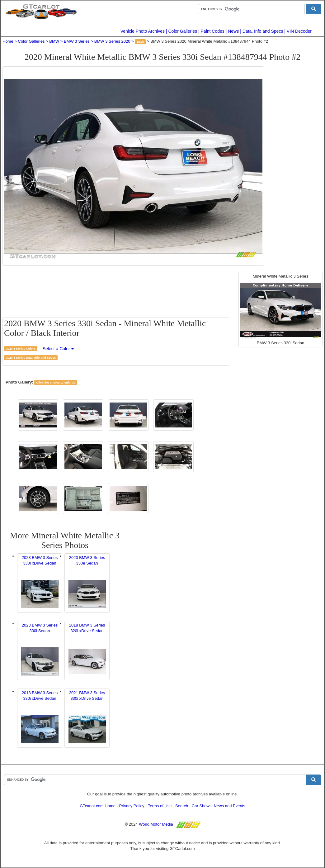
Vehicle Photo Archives (143, 31)
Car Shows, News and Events (219, 806)
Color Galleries (183, 31)
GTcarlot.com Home (98, 806)
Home (8, 41)
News (233, 31)
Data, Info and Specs (263, 31)
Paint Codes (213, 31)
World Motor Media (156, 824)
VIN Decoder (299, 31)
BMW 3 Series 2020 (112, 41)
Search (182, 806)
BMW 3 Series (77, 41)
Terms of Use (160, 806)
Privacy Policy (132, 806)
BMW (54, 41)
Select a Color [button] (58, 349)
